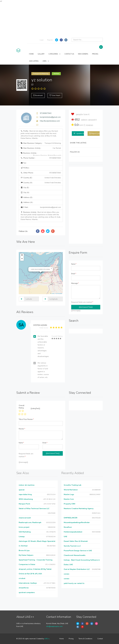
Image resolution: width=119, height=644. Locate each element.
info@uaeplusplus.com (54, 626)
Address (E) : (27, 197)
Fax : (24, 163)
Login (42, 40)
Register (50, 40)
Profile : (39, 135)
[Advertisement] (59, 19)
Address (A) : (27, 202)
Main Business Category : (41, 143)
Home (61, 639)
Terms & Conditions (85, 639)
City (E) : (25, 188)
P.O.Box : (25, 168)
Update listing (82, 133)
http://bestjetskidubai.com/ (50, 121)
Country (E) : (41, 178)
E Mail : (41, 207)
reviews (88, 125)
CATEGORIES (54, 54)
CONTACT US (69, 54)
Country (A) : (41, 183)
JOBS (46, 61)
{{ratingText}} (35, 409)
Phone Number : (41, 158)
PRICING (95, 54)
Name (74, 264)
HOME (31, 54)
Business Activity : (41, 154)
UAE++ (47, 639)
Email (74, 274)
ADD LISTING (34, 61)
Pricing (71, 639)
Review (22, 429)
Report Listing (97, 133)
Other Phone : (41, 173)
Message (75, 283)
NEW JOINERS (83, 54)
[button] (52, 268)
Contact (100, 639)
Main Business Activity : (41, 148)
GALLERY (41, 54)
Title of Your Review (26, 419)
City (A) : (25, 192)
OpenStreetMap (59, 293)
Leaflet (52, 293)
